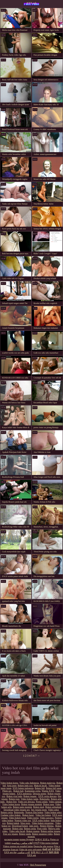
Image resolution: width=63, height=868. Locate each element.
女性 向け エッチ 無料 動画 (45, 852)
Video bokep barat (17, 818)
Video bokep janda (29, 799)
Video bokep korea (9, 783)
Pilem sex (7, 791)
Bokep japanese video (42, 834)
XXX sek (32, 3)
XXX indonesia (24, 794)
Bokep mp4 (39, 807)
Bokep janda (25, 834)
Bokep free (12, 802)
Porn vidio (42, 829)
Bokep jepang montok (32, 804)
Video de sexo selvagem (30, 850)
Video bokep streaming (43, 823)
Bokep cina (17, 829)
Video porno (33, 818)
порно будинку (27, 840)
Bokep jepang (30, 796)
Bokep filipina (47, 826)
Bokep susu (49, 804)
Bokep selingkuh (53, 807)
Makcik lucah (41, 786)
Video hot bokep (43, 815)
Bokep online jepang (50, 831)
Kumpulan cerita (33, 791)
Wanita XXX (48, 791)
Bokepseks (45, 799)
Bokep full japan (54, 788)
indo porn (34, 826)
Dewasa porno (39, 794)
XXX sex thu (10, 852)
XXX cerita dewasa (47, 796)
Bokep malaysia (48, 783)
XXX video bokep (41, 821)
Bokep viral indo (14, 796)
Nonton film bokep (34, 812)
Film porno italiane (49, 843)
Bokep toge (14, 799)
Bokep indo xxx (25, 786)
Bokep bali (18, 791)
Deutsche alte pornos (43, 846)
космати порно (12, 840)
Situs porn (25, 823)
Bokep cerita (7, 812)
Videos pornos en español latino (18, 846)
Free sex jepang (10, 834)
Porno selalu (42, 802)
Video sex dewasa (26, 802)
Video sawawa (47, 818)
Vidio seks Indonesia (29, 783)
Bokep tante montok (23, 807)
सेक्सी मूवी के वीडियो (51, 850)
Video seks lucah (17, 831)
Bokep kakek (13, 823)
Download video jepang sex (17, 810)
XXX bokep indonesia (23, 788)
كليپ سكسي (24, 852)
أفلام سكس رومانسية (22, 843)
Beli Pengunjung (38, 865)
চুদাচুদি (36, 843)
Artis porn (12, 786)
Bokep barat (28, 815)
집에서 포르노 (42, 840)
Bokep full (40, 788)
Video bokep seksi (53, 812)
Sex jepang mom (39, 810)
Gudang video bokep (11, 815)
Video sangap (55, 802)
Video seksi (53, 810)
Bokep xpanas (33, 831)
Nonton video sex (23, 821)
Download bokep (20, 826)
